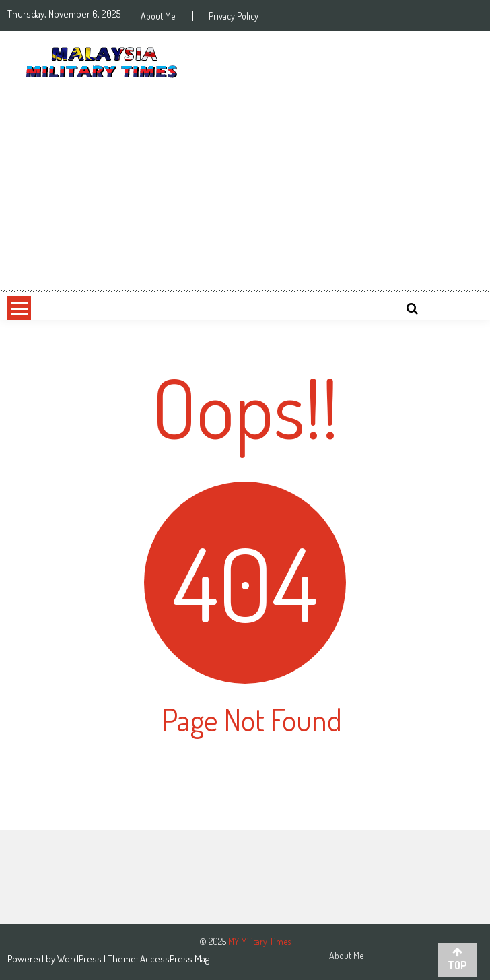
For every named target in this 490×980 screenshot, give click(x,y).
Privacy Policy (234, 16)
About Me (158, 16)
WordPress (80, 959)
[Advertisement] (245, 187)
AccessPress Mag (175, 959)
